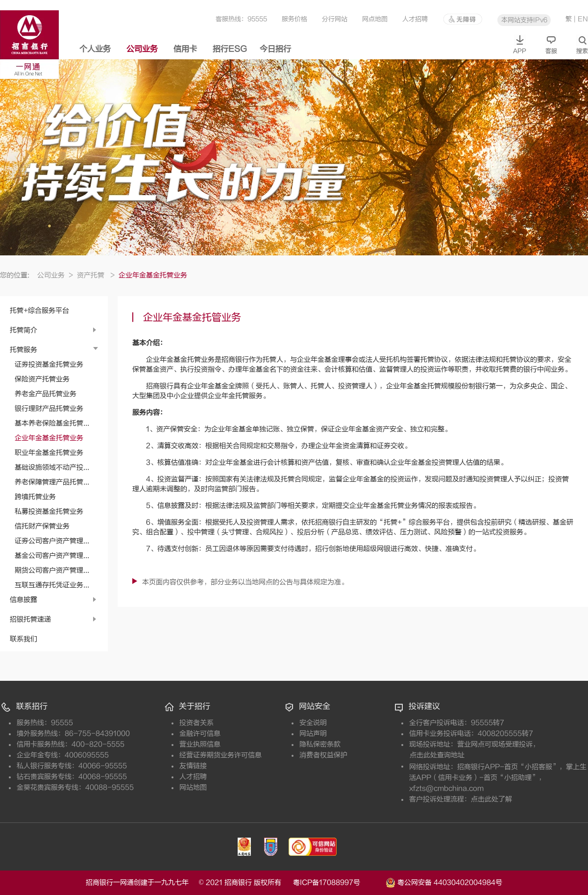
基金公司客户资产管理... (52, 556)
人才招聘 (415, 19)
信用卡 (185, 49)
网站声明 (313, 733)
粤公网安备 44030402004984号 (444, 882)
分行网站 (335, 19)
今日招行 (275, 49)
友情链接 (193, 766)
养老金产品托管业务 (46, 394)
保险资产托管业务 (42, 379)
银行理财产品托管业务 (49, 409)
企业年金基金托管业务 (49, 438)
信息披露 (24, 600)
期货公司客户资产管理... (52, 570)
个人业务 (95, 49)
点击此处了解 (491, 799)
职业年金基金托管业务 (49, 453)
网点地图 (375, 19)
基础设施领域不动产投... (52, 467)
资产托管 (96, 275)
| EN (581, 19)
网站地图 (193, 787)
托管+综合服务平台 (39, 311)
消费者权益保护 (323, 755)
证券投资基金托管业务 (49, 364)
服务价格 (294, 19)
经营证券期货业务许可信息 (220, 755)
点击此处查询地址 (437, 755)
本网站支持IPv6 (524, 20)
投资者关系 (196, 723)
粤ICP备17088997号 (338, 883)
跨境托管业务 (35, 497)
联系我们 (24, 639)
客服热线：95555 (241, 19)
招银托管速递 (30, 619)
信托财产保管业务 (42, 526)
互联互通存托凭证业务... (52, 585)
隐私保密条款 (320, 744)
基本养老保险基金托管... (52, 423)
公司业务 (142, 49)
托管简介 (24, 330)
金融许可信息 (200, 733)
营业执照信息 (200, 744)
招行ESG (230, 49)
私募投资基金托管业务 (49, 511)
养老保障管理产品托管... (52, 482)
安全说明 (313, 723)
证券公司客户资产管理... (52, 541)
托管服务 (24, 350)
